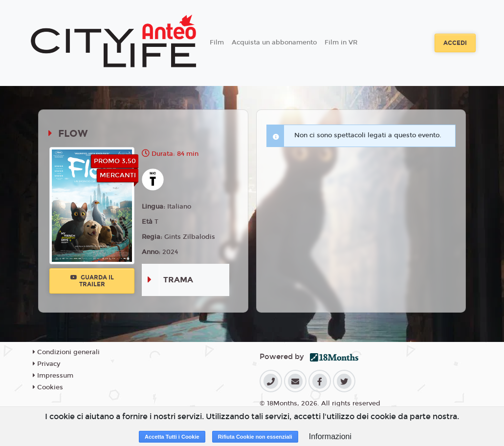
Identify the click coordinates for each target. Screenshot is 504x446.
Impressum (53, 376)
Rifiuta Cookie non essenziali (255, 437)
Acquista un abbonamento (274, 42)
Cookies (48, 387)
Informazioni (330, 436)
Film (217, 42)
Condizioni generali (66, 352)
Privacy (46, 364)
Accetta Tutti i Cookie (172, 437)
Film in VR (341, 42)
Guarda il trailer (92, 281)
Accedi (455, 43)
